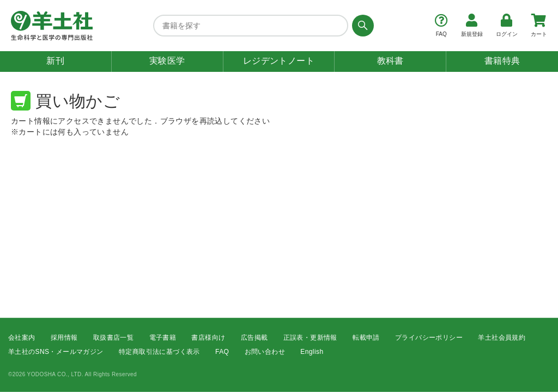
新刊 (55, 61)
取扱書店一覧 (113, 337)
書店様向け (208, 337)
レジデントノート (279, 61)
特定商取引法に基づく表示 (159, 352)
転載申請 (366, 337)
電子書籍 (163, 337)
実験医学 (167, 61)
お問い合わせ (265, 352)
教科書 (390, 61)
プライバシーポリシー (429, 337)
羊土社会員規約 (502, 337)
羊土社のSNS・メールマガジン (56, 352)
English (312, 352)
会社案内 (22, 337)
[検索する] (361, 26)
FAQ (222, 352)
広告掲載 (254, 337)
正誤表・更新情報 (310, 337)
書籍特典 (502, 61)
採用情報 (64, 337)
